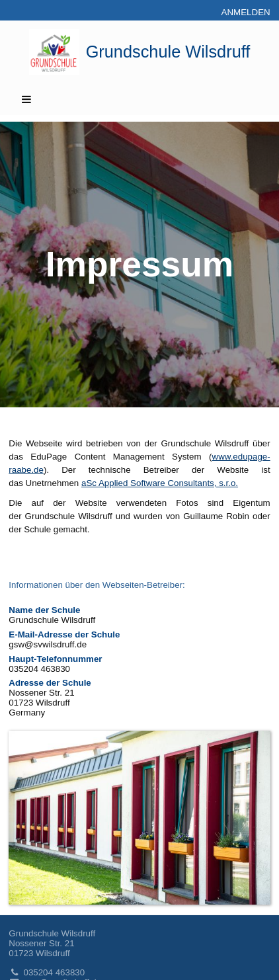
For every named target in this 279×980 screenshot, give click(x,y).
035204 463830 (47, 972)
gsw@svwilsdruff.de (48, 644)
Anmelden (246, 12)
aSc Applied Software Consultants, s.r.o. (160, 483)
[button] (139, 99)
